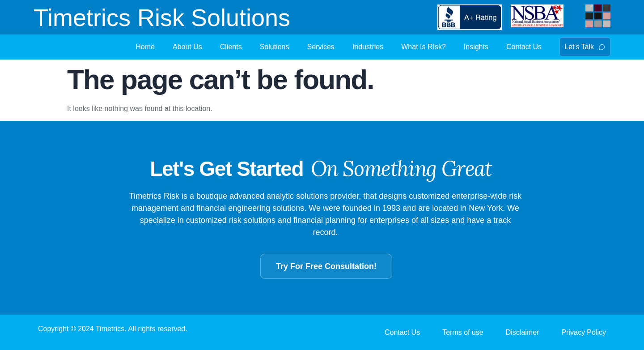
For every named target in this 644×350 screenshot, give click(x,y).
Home (145, 47)
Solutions (275, 47)
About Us (187, 47)
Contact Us (524, 47)
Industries (368, 47)
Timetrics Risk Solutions (162, 17)
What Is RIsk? (424, 47)
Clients (231, 47)
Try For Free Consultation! (326, 266)
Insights (476, 47)
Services (321, 47)
